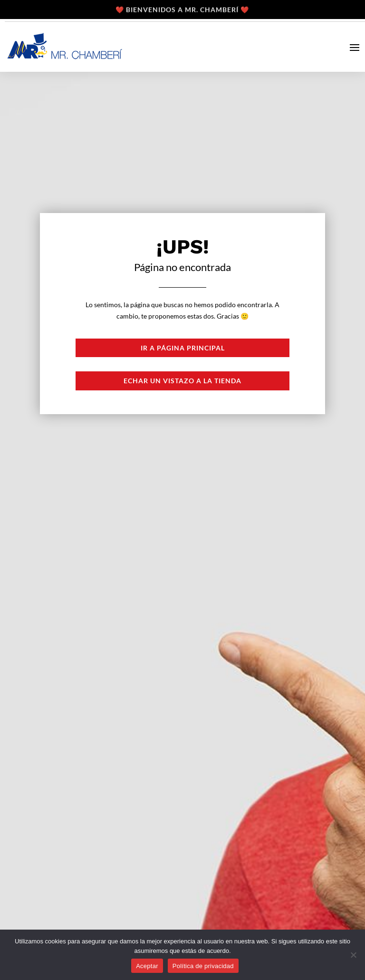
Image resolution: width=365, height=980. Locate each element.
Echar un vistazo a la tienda (182, 381)
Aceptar (147, 966)
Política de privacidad (203, 966)
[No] (353, 955)
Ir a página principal (183, 348)
